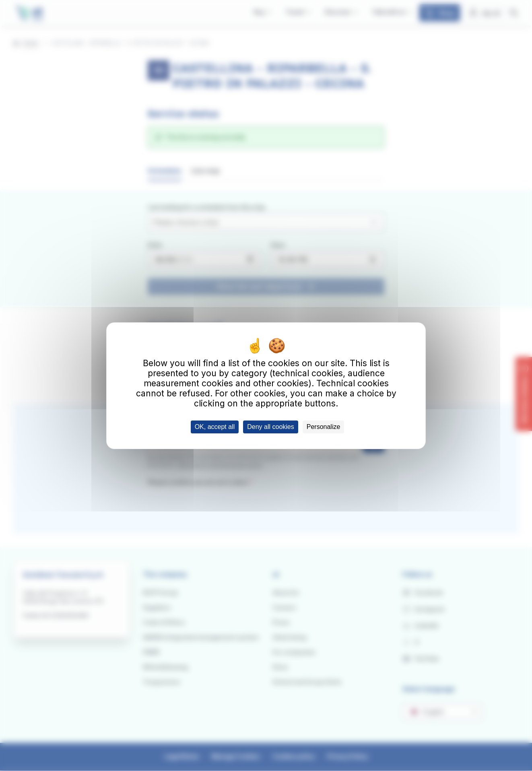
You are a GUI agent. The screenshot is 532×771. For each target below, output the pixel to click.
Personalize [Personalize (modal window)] (324, 427)
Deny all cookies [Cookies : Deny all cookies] (271, 427)
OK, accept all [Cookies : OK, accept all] (215, 427)
